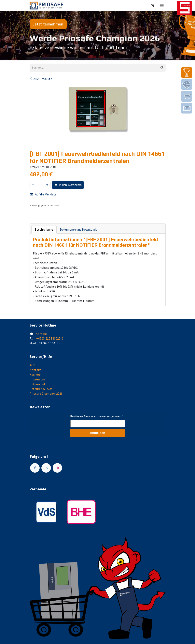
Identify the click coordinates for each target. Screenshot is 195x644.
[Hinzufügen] (47, 185)
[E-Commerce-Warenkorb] (153, 6)
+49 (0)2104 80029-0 (49, 338)
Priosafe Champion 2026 (46, 393)
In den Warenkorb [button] (68, 185)
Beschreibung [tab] (44, 229)
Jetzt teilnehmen (48, 24)
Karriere (35, 375)
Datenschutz (38, 384)
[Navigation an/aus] (162, 6)
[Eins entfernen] (33, 185)
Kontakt (41, 334)
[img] (187, 73)
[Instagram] (57, 468)
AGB (32, 365)
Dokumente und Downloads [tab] (78, 229)
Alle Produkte (41, 79)
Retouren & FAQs (41, 389)
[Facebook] (35, 468)
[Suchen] (162, 68)
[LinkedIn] (46, 468)
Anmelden (97, 433)
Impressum (37, 379)
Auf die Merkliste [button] (43, 194)
